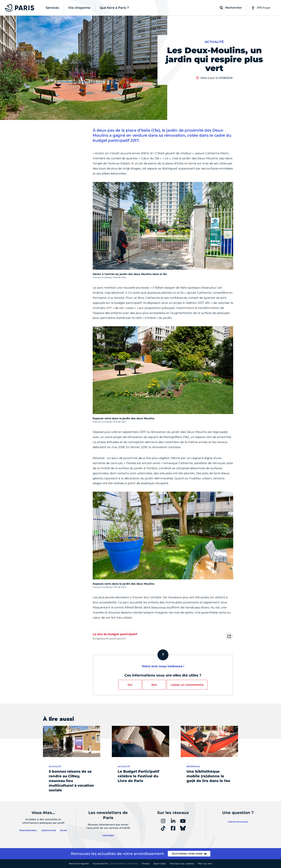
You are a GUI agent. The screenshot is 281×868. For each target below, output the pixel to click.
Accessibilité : (116, 864)
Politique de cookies (182, 864)
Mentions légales (79, 864)
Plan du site (205, 864)
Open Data (160, 864)
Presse (146, 864)
